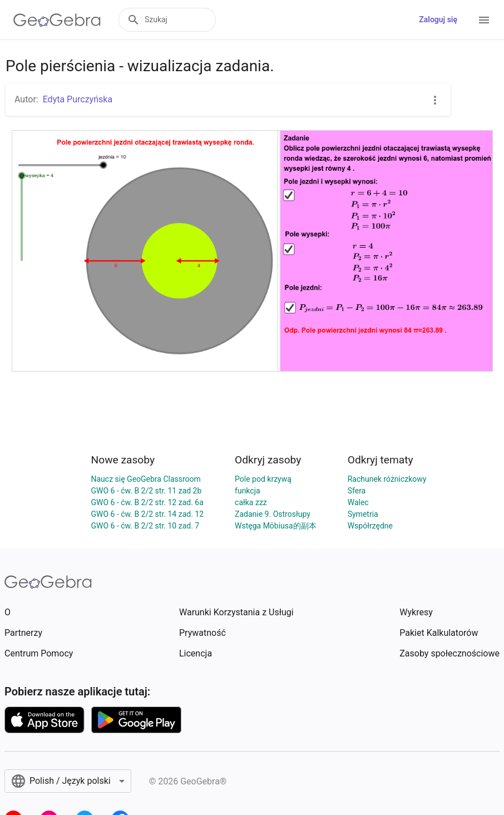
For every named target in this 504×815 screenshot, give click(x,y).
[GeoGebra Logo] (57, 20)
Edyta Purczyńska (78, 99)
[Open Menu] (484, 20)
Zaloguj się (438, 19)
